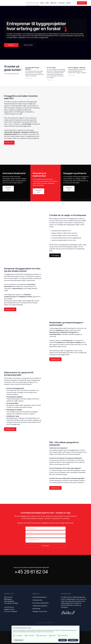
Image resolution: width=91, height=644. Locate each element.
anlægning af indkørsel (11, 134)
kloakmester (60, 343)
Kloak (47, 3)
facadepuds (27, 308)
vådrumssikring (17, 301)
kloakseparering (54, 345)
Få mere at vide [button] (19, 640)
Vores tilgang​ (55, 268)
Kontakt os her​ (10, 322)
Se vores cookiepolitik (11, 624)
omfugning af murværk (25, 310)
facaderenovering (10, 310)
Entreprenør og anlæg (33, 3)
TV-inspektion (59, 355)
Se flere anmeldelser (11, 74)
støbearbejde (8, 132)
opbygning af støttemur (28, 132)
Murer (42, 3)
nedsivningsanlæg (55, 347)
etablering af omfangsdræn (68, 345)
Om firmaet (62, 3)
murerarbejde (27, 124)
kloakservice (69, 353)
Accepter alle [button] (73, 640)
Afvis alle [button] (63, 640)
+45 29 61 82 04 (28, 536)
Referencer (54, 3)
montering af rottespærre (74, 355)
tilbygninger (17, 132)
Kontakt (68, 3)
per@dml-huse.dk (48, 536)
